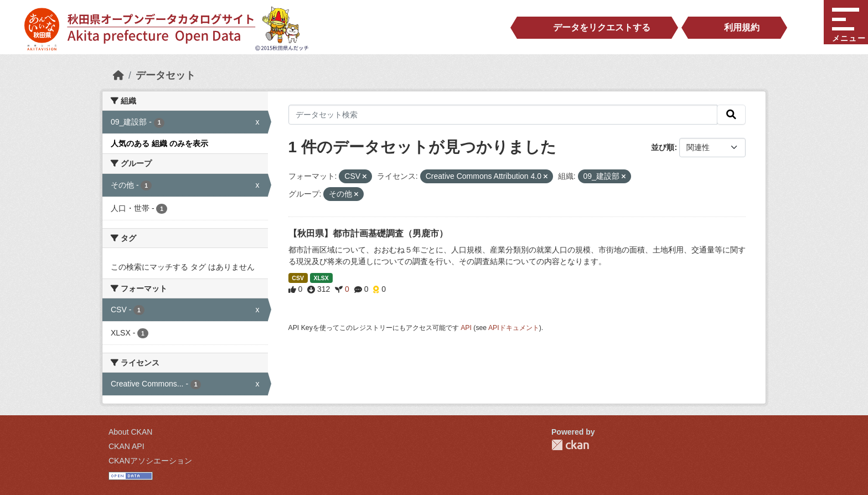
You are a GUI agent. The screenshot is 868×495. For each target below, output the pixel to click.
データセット (166, 75)
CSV (298, 278)
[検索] (731, 115)
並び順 (663, 147)
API (466, 328)
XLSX (321, 278)
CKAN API (126, 446)
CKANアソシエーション (150, 461)
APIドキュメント (514, 328)
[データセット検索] (503, 115)
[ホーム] (118, 75)
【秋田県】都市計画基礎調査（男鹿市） (368, 233)
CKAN (570, 445)
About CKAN (130, 432)
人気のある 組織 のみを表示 (159, 143)
